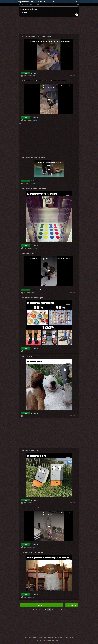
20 (33, 609)
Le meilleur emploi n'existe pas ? (34, 157)
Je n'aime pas (35, 73)
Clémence (35, 248)
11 (62, 609)
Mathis (34, 76)
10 (65, 609)
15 (49, 609)
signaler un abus (72, 75)
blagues (21, 5)
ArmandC (35, 120)
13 (55, 609)
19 (36, 609)
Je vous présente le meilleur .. (33, 552)
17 (43, 609)
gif (25, 5)
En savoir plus (24, 13)
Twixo (34, 416)
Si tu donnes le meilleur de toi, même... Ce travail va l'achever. (45, 81)
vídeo (37, 5)
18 (39, 609)
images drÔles (31, 5)
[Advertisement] (49, 26)
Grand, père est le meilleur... (33, 508)
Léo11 (34, 503)
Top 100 (40, 2)
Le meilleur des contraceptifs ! (33, 298)
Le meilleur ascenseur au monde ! (35, 188)
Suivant (41, 605)
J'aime (26, 73)
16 (46, 609)
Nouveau (47, 2)
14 (52, 609)
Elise (34, 293)
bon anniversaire (28, 253)
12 (59, 609)
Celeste (34, 183)
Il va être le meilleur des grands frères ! (37, 36)
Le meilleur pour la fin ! (31, 451)
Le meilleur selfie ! (29, 356)
